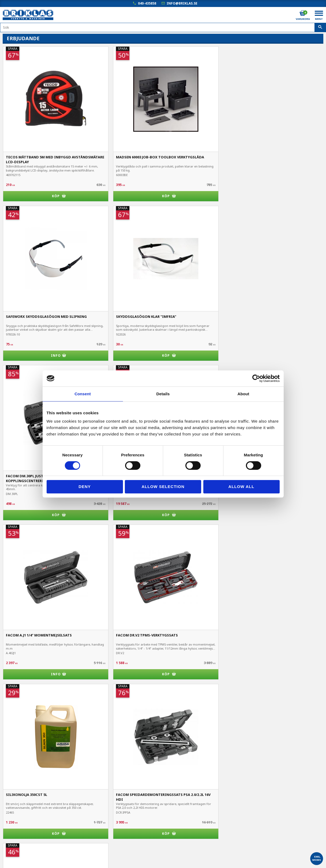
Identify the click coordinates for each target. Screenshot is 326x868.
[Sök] (320, 28)
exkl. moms (317, 858)
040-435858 (147, 3)
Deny (85, 487)
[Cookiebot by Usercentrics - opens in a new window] (256, 378)
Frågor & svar (15, 842)
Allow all (241, 487)
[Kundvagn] (302, 13)
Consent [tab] (83, 394)
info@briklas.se (182, 3)
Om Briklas (12, 850)
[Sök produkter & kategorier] (163, 27)
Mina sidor (12, 805)
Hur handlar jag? (17, 835)
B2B (6, 827)
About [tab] (243, 394)
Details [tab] (163, 394)
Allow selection (163, 487)
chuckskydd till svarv (26, 454)
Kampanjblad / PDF (20, 857)
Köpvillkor (11, 812)
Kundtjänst (12, 820)
